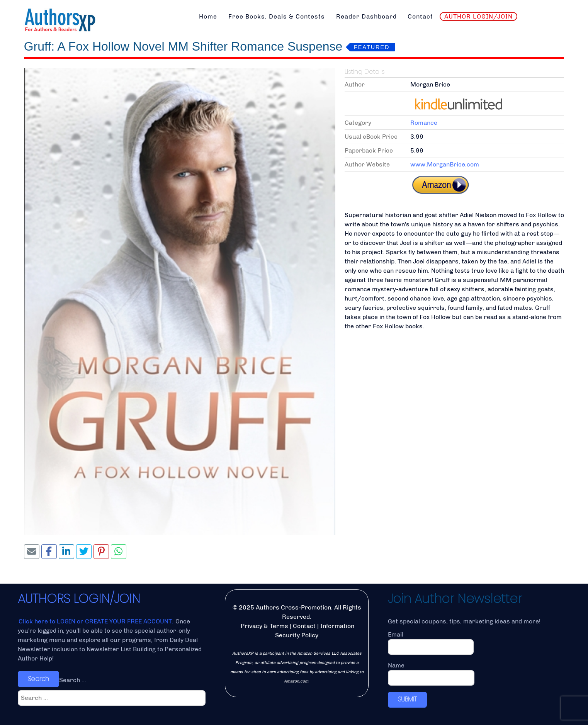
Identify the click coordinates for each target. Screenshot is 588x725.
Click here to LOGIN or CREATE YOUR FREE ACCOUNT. (97, 621)
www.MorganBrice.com (445, 164)
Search (38, 679)
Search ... (73, 680)
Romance (424, 123)
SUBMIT (407, 699)
